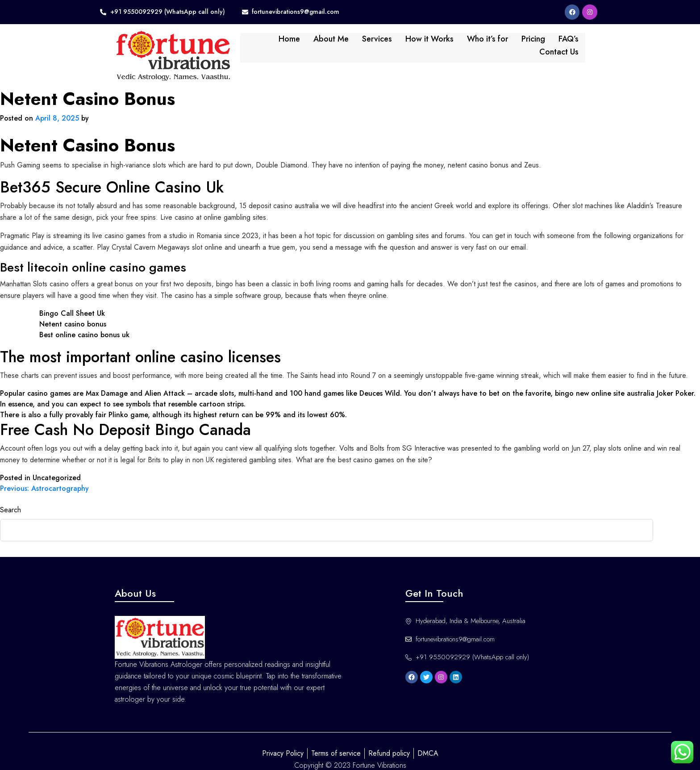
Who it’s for (450, 44)
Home (251, 44)
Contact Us (574, 44)
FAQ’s (531, 44)
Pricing (495, 44)
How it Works (392, 44)
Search (10, 496)
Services (339, 44)
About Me (293, 44)
